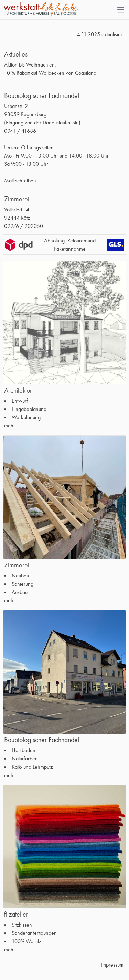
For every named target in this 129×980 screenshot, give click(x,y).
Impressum (112, 965)
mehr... (12, 426)
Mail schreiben (20, 181)
